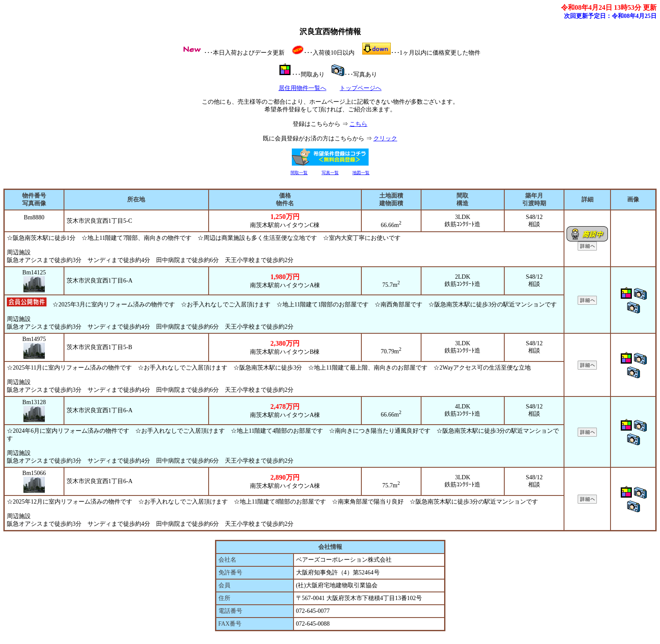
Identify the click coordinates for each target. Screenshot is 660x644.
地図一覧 (361, 173)
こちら (358, 124)
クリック (385, 138)
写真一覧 (330, 173)
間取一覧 (299, 173)
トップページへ (361, 88)
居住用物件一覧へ (302, 88)
